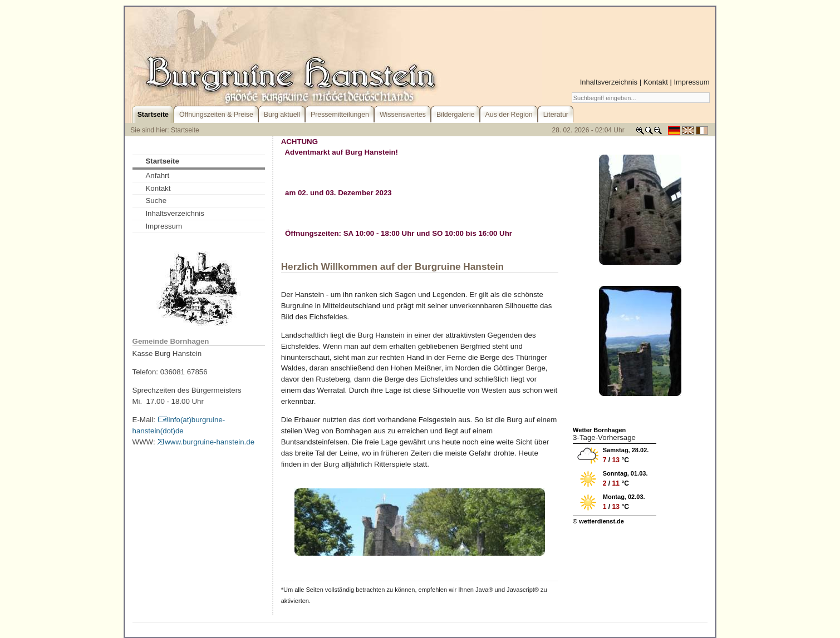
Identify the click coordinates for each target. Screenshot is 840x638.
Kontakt (656, 82)
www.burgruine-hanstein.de (206, 442)
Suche (156, 201)
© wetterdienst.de (598, 521)
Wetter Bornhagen (599, 430)
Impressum (691, 82)
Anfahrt (157, 175)
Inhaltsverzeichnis (609, 82)
